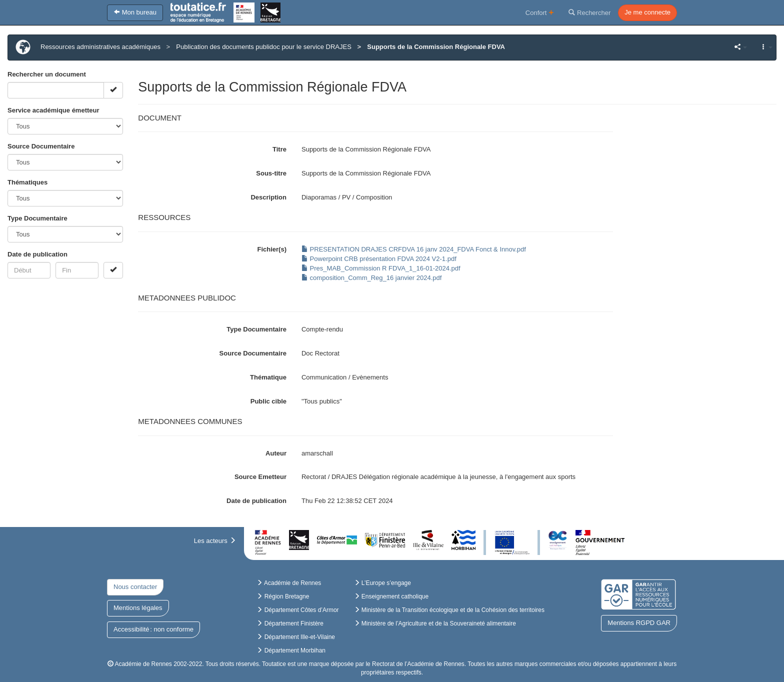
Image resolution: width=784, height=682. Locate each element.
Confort (540, 12)
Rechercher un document (47, 74)
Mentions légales (138, 608)
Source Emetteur (260, 477)
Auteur (276, 453)
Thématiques (27, 182)
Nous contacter (135, 587)
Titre (279, 149)
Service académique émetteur (53, 110)
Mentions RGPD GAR (639, 623)
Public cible (268, 401)
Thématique (268, 377)
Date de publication (37, 254)
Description (268, 197)
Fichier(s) (272, 249)
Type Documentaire (37, 218)
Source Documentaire (41, 146)
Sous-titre (271, 173)
